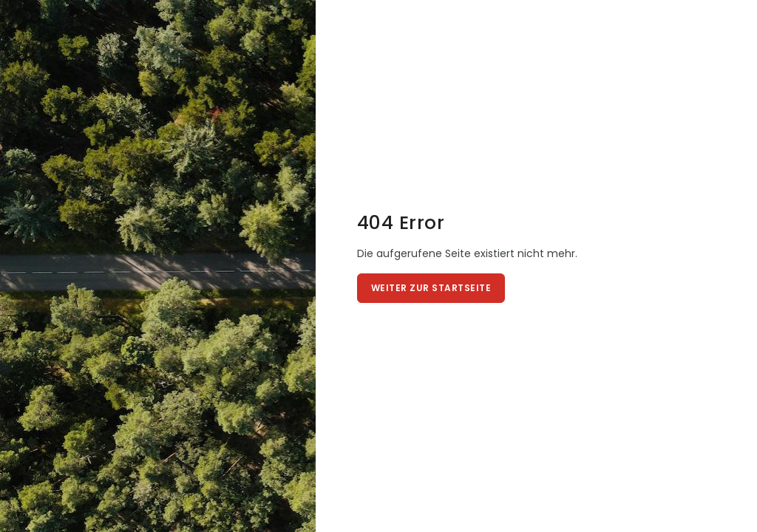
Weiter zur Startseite (431, 288)
